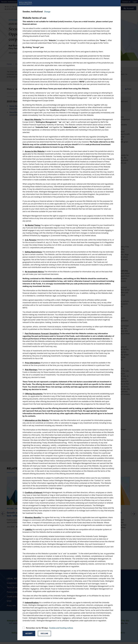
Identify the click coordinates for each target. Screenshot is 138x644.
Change (47, 12)
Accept (29, 634)
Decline (44, 634)
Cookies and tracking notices (61, 628)
